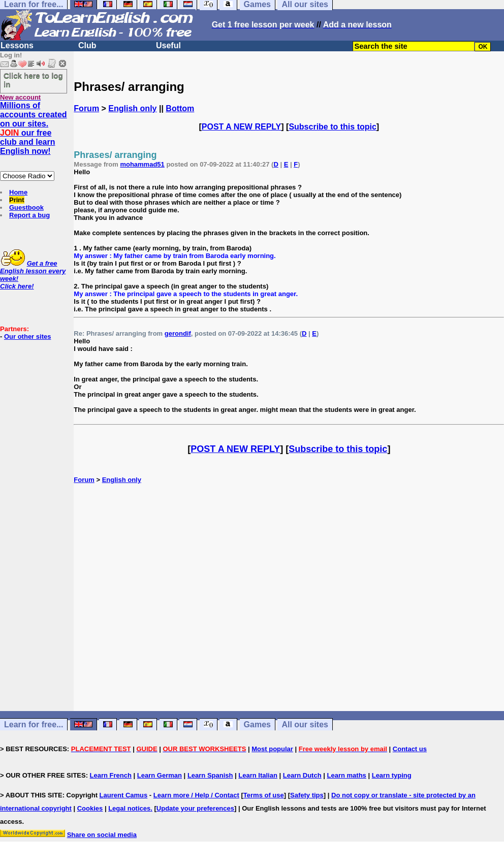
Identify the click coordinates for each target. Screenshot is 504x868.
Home (18, 192)
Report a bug (29, 215)
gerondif (178, 333)
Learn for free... (34, 725)
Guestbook (26, 207)
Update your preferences (195, 808)
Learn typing (392, 775)
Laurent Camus (124, 795)
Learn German (160, 775)
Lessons (17, 45)
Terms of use (264, 795)
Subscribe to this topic (332, 127)
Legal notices (129, 808)
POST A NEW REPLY (241, 127)
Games (257, 725)
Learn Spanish (210, 775)
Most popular (272, 749)
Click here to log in (33, 80)
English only (132, 108)
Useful (168, 45)
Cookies (90, 808)
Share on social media (102, 835)
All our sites (305, 725)
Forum (86, 108)
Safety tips (307, 795)
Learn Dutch (302, 775)
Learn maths (347, 775)
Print (17, 200)
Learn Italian (258, 775)
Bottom (180, 108)
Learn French (111, 775)
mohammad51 (142, 164)
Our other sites (27, 336)
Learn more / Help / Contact (196, 795)
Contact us (410, 749)
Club (87, 45)
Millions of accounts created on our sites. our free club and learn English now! (34, 128)
